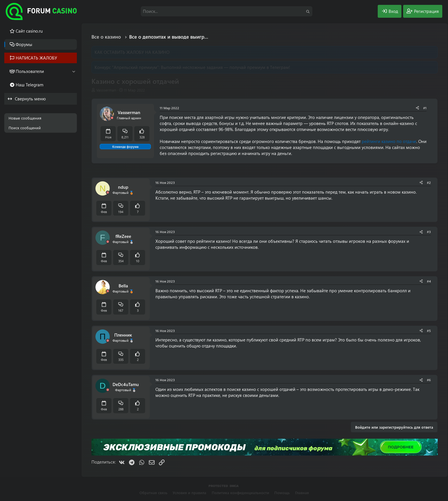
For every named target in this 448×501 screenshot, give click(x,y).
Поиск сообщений (25, 128)
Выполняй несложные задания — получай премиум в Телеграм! (225, 67)
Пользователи (30, 71)
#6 (429, 380)
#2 (429, 182)
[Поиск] (227, 11)
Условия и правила (189, 493)
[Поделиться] (417, 108)
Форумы (24, 44)
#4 (429, 281)
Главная (302, 493)
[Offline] (112, 118)
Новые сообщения (25, 118)
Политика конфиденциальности (240, 493)
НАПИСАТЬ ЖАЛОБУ (36, 58)
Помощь (282, 493)
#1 (425, 108)
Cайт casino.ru (29, 31)
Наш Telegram (30, 85)
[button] (74, 71)
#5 (429, 331)
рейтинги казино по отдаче (389, 141)
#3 (429, 232)
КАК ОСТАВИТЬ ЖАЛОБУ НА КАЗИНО (132, 52)
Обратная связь (153, 493)
